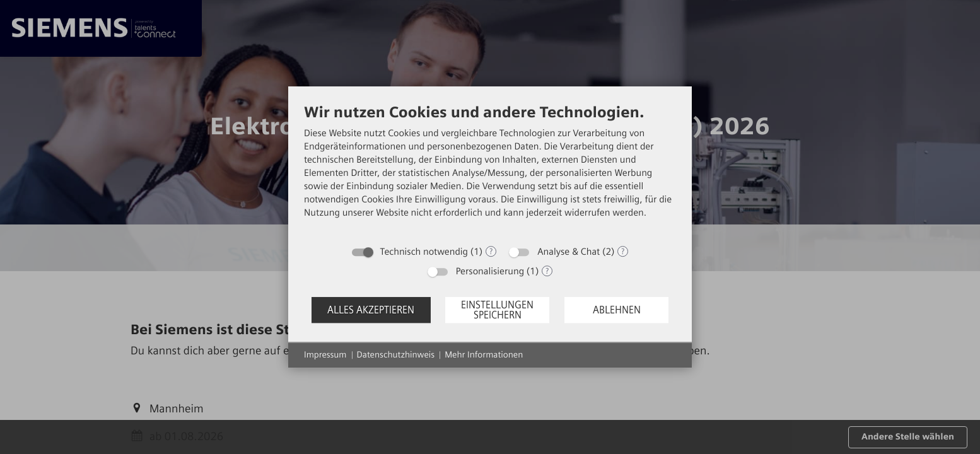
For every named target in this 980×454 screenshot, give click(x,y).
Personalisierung (490, 271)
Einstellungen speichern (497, 310)
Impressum (325, 355)
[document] (490, 171)
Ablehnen (617, 310)
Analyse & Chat (569, 252)
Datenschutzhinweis (396, 355)
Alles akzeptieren (371, 310)
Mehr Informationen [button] (484, 355)
